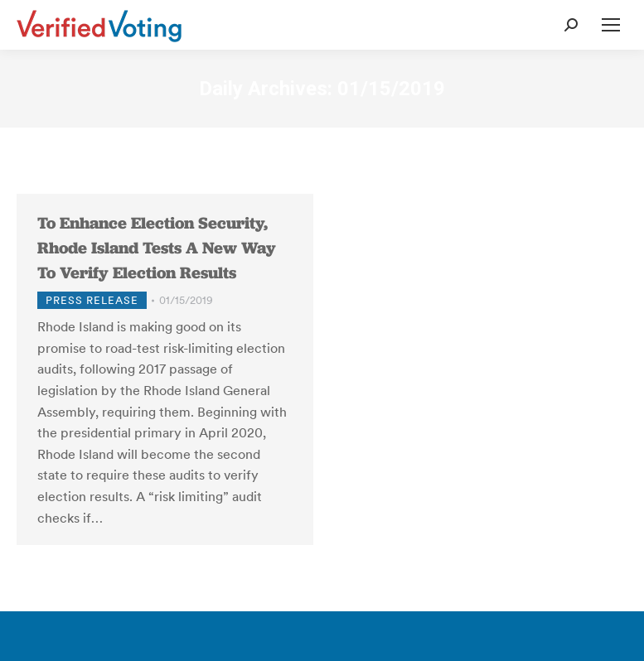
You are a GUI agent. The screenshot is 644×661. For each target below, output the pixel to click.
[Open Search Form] (571, 25)
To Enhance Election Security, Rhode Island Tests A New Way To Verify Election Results (157, 248)
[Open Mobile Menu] (611, 25)
